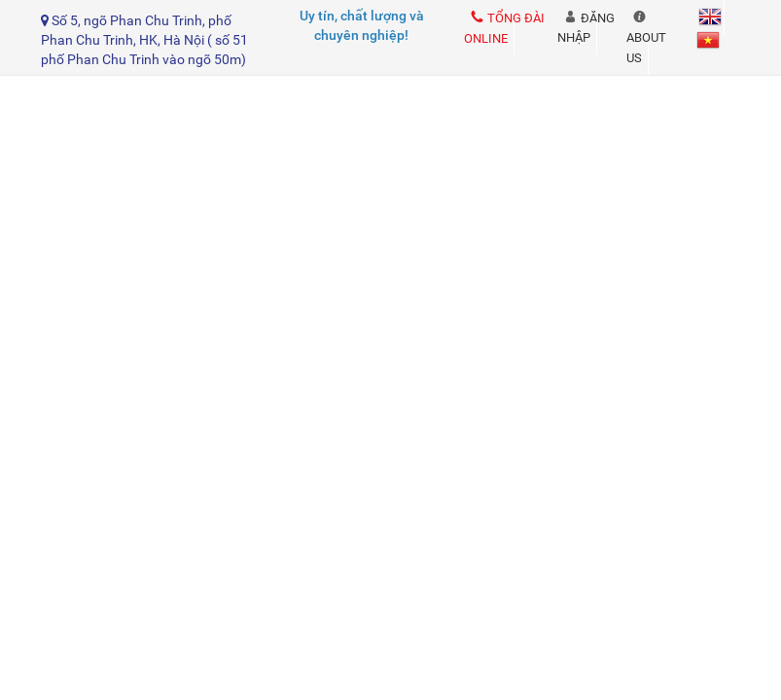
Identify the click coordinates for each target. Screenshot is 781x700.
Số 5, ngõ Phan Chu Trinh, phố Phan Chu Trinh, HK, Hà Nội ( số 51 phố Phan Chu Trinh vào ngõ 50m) (144, 40)
